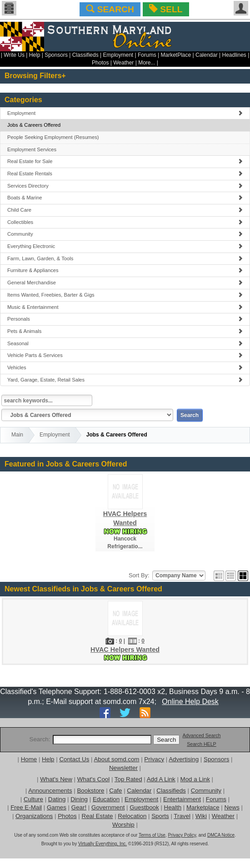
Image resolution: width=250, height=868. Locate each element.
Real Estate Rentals (125, 174)
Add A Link (161, 779)
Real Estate (97, 816)
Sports (160, 816)
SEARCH (110, 9)
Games (57, 807)
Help (35, 55)
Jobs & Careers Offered (34, 125)
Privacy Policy (182, 835)
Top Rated (128, 779)
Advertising (184, 759)
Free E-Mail (26, 807)
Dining (79, 799)
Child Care (125, 210)
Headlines (234, 55)
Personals (125, 319)
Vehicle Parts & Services (125, 355)
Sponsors (56, 55)
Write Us (14, 55)
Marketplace (203, 807)
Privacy (154, 759)
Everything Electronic (125, 246)
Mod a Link (195, 779)
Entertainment (182, 799)
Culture (33, 799)
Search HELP (202, 744)
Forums (147, 55)
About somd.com (116, 759)
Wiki (201, 816)
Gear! (79, 807)
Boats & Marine (125, 198)
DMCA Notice (221, 835)
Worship (123, 825)
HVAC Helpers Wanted (125, 650)
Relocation (132, 816)
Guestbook (144, 807)
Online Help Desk (190, 702)
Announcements (50, 791)
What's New (56, 779)
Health (173, 807)
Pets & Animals (125, 331)
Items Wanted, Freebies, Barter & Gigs (125, 295)
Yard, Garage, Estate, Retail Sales (125, 380)
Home (29, 759)
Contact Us (74, 759)
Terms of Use (152, 835)
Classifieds (85, 55)
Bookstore (90, 791)
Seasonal (125, 343)
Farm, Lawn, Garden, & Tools (125, 258)
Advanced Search (201, 735)
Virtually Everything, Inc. (102, 844)
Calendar (207, 55)
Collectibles (125, 222)
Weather (123, 63)
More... (147, 63)
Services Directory (125, 186)
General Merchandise (125, 283)
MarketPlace (176, 55)
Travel (182, 816)
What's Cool (93, 779)
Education (106, 799)
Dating (57, 799)
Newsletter (123, 768)
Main (17, 435)
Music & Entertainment (125, 307)
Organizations (34, 816)
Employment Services (32, 149)
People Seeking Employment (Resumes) (53, 137)
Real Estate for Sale (125, 161)
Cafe (115, 791)
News (232, 807)
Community (125, 234)
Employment (118, 55)
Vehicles (125, 367)
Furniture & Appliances (125, 270)
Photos (100, 63)
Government (108, 807)
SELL (166, 9)
